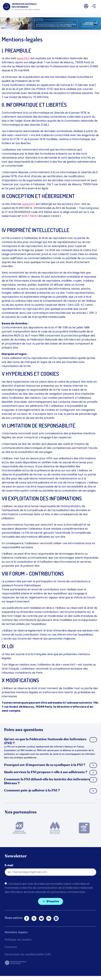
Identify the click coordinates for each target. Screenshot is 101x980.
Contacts (11, 947)
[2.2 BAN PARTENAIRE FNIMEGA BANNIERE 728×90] (50, 29)
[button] (94, 7)
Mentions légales (16, 932)
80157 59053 (30, 216)
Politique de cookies (18, 940)
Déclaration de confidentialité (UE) (28, 954)
